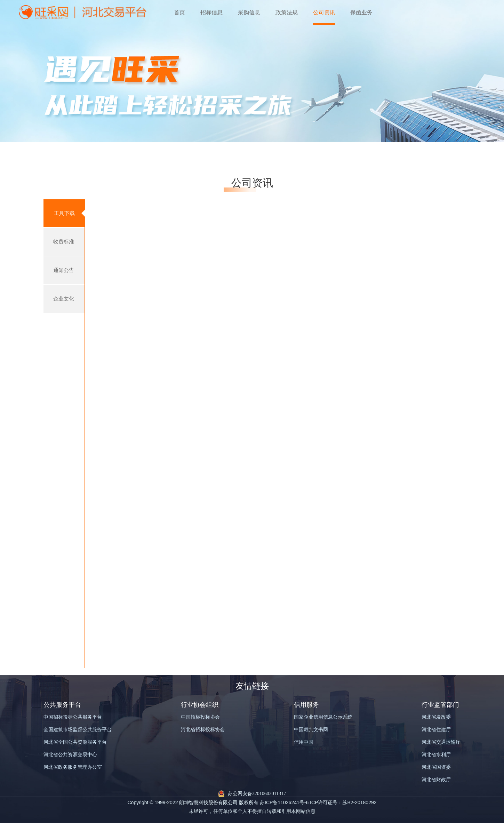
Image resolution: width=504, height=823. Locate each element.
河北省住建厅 (436, 730)
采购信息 (249, 12)
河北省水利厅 (436, 755)
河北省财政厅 (436, 780)
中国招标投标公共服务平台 (73, 717)
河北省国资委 (436, 767)
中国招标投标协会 (200, 717)
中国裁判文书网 (311, 730)
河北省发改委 (436, 717)
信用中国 (304, 742)
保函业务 (361, 12)
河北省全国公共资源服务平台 (75, 742)
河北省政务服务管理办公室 (73, 767)
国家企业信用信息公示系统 (323, 717)
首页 (179, 12)
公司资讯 (324, 12)
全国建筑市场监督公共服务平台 (78, 730)
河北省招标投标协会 (203, 730)
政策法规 (287, 12)
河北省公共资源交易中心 (70, 755)
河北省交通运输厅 (441, 742)
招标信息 (211, 12)
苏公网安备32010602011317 (257, 794)
